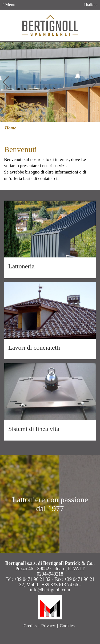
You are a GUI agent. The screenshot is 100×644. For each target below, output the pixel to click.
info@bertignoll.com (50, 590)
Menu (9, 5)
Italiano (91, 5)
